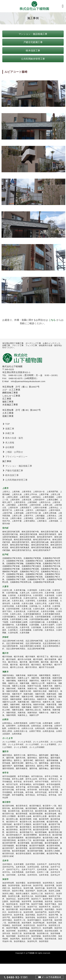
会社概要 (8, 447)
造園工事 (8, 429)
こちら (52, 320)
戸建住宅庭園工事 (13, 471)
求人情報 (8, 443)
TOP (6, 424)
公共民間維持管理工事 (15, 480)
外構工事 (8, 433)
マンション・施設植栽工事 (17, 466)
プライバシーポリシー (15, 457)
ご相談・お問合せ (13, 452)
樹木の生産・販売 (13, 438)
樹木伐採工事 (10, 475)
